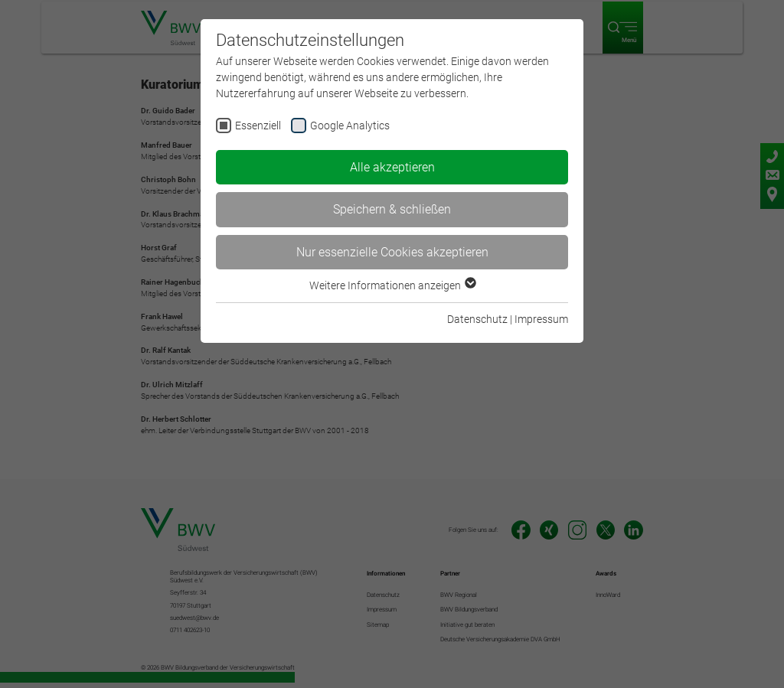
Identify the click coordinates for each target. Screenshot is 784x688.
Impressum (541, 319)
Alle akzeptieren (392, 167)
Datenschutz (477, 319)
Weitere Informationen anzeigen (392, 285)
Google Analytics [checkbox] (350, 126)
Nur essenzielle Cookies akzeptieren (392, 252)
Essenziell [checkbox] (258, 126)
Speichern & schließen (392, 209)
